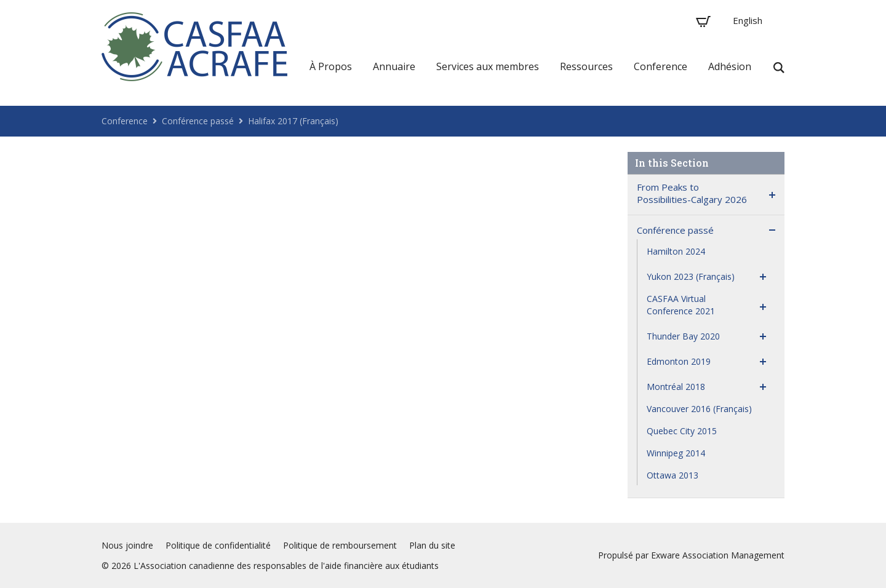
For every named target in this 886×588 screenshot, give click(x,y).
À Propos (331, 66)
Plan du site (432, 545)
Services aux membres (488, 66)
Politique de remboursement (340, 545)
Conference (661, 66)
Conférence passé (198, 121)
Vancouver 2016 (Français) (699, 409)
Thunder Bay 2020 (683, 336)
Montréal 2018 (676, 387)
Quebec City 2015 (682, 431)
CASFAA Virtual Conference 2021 (681, 305)
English (748, 20)
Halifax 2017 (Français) (293, 121)
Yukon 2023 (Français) (691, 276)
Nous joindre (127, 545)
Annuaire (394, 66)
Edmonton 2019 (679, 361)
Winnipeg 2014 (676, 453)
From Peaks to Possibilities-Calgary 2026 (692, 193)
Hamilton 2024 (676, 251)
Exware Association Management (718, 555)
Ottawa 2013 (672, 475)
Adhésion (730, 66)
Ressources (586, 66)
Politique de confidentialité (218, 545)
